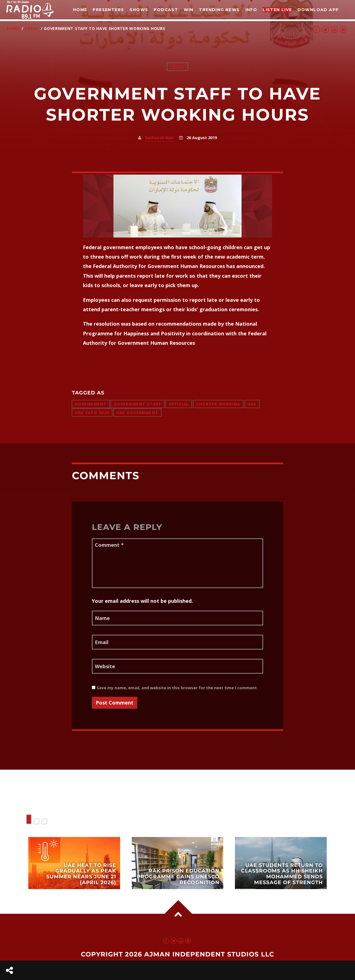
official (179, 404)
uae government (138, 413)
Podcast (166, 10)
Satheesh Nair (159, 138)
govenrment (91, 404)
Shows (139, 10)
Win (188, 10)
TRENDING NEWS (219, 10)
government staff (138, 404)
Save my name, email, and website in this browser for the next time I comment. (175, 688)
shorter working (218, 404)
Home (80, 10)
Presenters (108, 10)
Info (251, 10)
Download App (318, 10)
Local (32, 28)
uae (252, 404)
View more (74, 863)
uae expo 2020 (92, 413)
